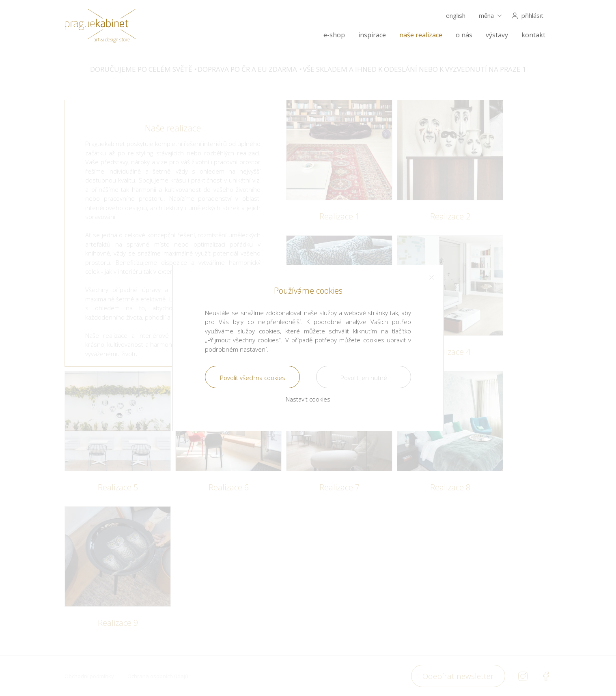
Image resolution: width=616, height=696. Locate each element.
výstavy (497, 35)
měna (486, 16)
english (456, 16)
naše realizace (421, 35)
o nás (464, 35)
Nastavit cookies (308, 399)
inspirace (372, 35)
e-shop (334, 35)
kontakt (533, 35)
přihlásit (532, 16)
